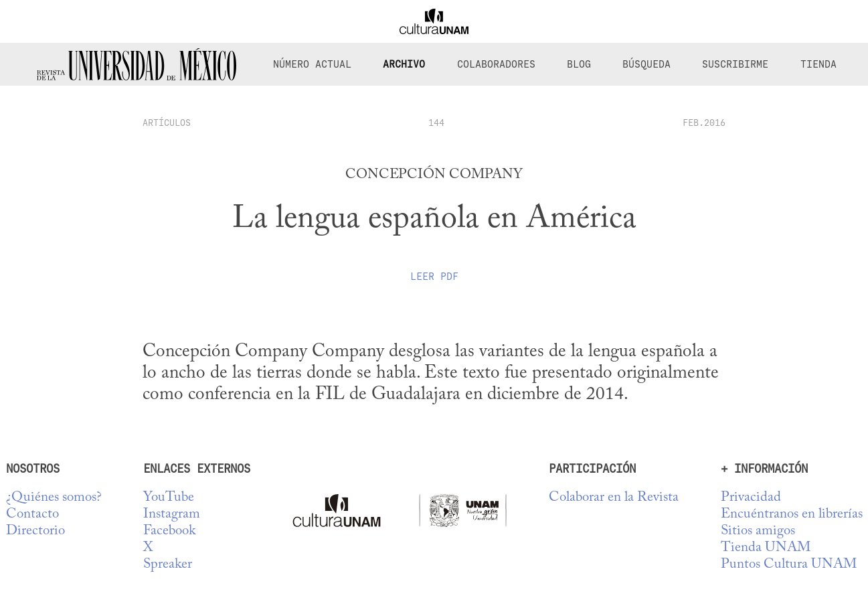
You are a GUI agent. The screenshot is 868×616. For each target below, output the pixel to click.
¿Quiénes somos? (54, 498)
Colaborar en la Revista (614, 498)
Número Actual (312, 64)
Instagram (172, 515)
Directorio (35, 531)
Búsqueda (646, 64)
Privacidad (751, 498)
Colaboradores (496, 64)
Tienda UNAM (766, 548)
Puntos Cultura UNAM (789, 565)
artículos (167, 123)
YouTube (169, 498)
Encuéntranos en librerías (792, 515)
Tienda (818, 64)
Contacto (32, 515)
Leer (434, 277)
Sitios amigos (758, 531)
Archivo (404, 64)
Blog (579, 64)
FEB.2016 (704, 123)
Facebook (169, 531)
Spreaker (168, 565)
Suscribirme (735, 64)
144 (436, 123)
